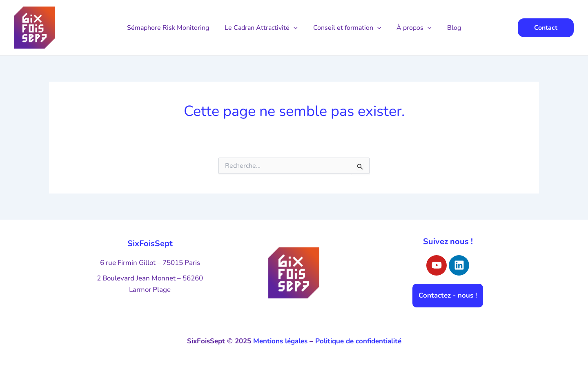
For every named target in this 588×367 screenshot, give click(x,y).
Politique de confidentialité (358, 341)
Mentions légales (280, 341)
